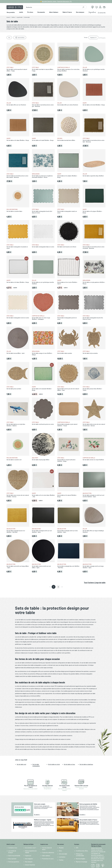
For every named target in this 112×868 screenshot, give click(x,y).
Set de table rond (21, 764)
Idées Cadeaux (54, 12)
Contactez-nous (13, 848)
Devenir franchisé (30, 865)
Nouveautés (41, 12)
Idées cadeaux (46, 856)
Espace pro (28, 856)
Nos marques (80, 12)
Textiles (61, 860)
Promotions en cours (48, 859)
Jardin (21, 12)
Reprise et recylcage (82, 862)
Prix (9, 38)
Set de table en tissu (69, 764)
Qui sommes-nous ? (31, 848)
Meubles (61, 848)
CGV (77, 848)
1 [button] (54, 587)
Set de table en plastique (86, 764)
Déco (60, 851)
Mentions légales (81, 859)
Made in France (67, 12)
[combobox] (52, 7)
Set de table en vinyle (54, 764)
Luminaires (62, 857)
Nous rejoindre (12, 859)
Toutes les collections (48, 853)
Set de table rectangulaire (36, 765)
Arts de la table (63, 854)
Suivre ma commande (14, 856)
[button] (50, 587)
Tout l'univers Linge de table (95, 583)
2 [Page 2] (58, 587)
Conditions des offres (82, 851)
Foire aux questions (14, 862)
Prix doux (30, 12)
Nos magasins (29, 859)
